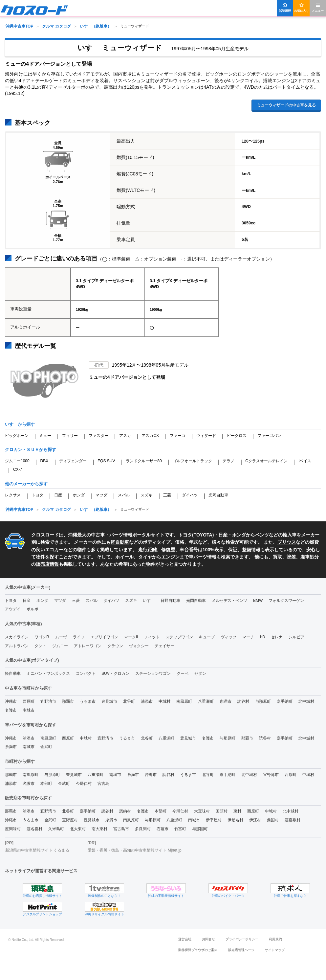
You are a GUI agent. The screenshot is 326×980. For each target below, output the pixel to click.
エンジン (170, 557)
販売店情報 (47, 564)
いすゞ (149, 601)
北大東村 (78, 829)
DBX (44, 461)
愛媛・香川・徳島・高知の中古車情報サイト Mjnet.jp (134, 850)
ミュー (45, 436)
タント (40, 646)
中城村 (164, 701)
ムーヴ (61, 637)
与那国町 (200, 829)
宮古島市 (121, 829)
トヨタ (37, 495)
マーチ (248, 637)
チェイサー (164, 646)
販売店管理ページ (241, 950)
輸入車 (290, 535)
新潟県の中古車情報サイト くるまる (37, 850)
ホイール (124, 557)
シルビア (296, 637)
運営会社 (185, 939)
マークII (131, 637)
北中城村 (306, 701)
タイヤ (145, 557)
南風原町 (184, 701)
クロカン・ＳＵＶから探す (31, 450)
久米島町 (56, 829)
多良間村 (143, 829)
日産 (58, 495)
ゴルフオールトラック (192, 461)
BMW (258, 601)
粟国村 (273, 820)
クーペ (183, 673)
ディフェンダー (73, 461)
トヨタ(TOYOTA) (196, 535)
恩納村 (125, 811)
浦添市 (147, 701)
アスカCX (150, 436)
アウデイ (13, 609)
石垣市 (163, 829)
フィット (152, 637)
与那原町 (263, 701)
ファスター (98, 436)
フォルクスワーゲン (286, 601)
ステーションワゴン (153, 673)
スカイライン (17, 637)
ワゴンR (42, 637)
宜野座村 (70, 820)
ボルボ (33, 609)
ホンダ (79, 495)
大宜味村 (202, 811)
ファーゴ (178, 436)
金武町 (46, 747)
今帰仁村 (84, 784)
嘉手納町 (285, 701)
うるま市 (88, 701)
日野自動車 (170, 601)
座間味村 (13, 829)
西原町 (29, 701)
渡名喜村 (34, 829)
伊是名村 (235, 820)
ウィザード (206, 436)
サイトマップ (275, 950)
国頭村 (222, 811)
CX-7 (18, 469)
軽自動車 (120, 542)
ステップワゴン (179, 637)
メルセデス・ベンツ (229, 601)
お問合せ (208, 939)
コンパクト (86, 673)
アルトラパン (17, 646)
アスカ (125, 436)
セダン (200, 673)
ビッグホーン (17, 436)
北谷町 (129, 701)
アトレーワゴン (88, 646)
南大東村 (99, 829)
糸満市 (226, 701)
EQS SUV (106, 461)
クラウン (115, 646)
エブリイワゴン (104, 637)
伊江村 (255, 820)
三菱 (167, 495)
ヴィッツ (228, 637)
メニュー (318, 8)
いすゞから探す (20, 424)
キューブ (207, 637)
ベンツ (262, 535)
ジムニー (60, 646)
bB (262, 637)
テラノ (228, 461)
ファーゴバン (269, 436)
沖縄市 (11, 701)
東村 (237, 811)
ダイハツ (190, 495)
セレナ (277, 637)
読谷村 (243, 701)
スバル (124, 495)
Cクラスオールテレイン (266, 461)
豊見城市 (109, 701)
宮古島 (103, 784)
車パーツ (198, 557)
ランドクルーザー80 (144, 461)
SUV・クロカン (115, 673)
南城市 (29, 710)
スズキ (146, 495)
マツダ (101, 495)
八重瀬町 (206, 701)
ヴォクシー (139, 646)
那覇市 (68, 701)
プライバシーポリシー (242, 939)
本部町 (46, 784)
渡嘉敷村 (293, 820)
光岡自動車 (218, 495)
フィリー (70, 436)
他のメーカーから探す (26, 484)
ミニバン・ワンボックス (48, 673)
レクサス (13, 495)
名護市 (11, 710)
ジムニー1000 (17, 461)
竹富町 (180, 829)
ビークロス (237, 436)
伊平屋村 (214, 820)
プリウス (287, 542)
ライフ (79, 637)
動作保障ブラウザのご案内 (198, 950)
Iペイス (305, 461)
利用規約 (275, 939)
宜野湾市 (48, 701)
